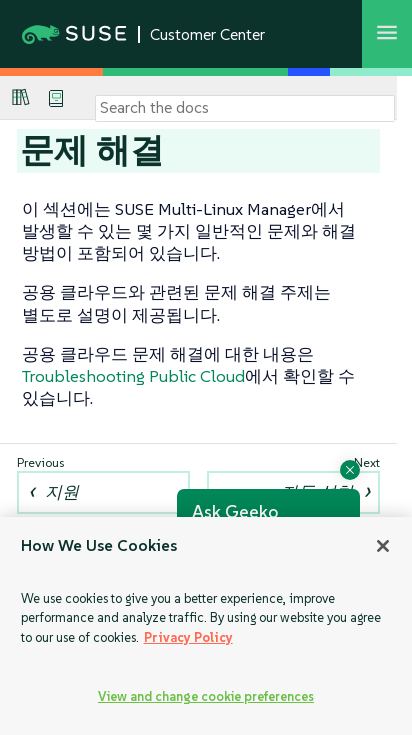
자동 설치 (317, 492)
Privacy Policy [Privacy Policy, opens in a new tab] (188, 637)
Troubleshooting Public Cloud (133, 376)
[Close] (383, 546)
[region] (206, 626)
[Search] (245, 108)
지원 (62, 492)
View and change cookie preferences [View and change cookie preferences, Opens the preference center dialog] (206, 696)
